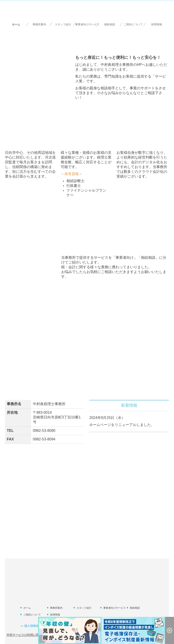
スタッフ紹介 (63, 24)
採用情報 (157, 24)
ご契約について (133, 24)
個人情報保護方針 (36, 626)
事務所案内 (39, 24)
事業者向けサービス (87, 24)
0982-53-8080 (44, 431)
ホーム (16, 24)
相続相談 (110, 24)
